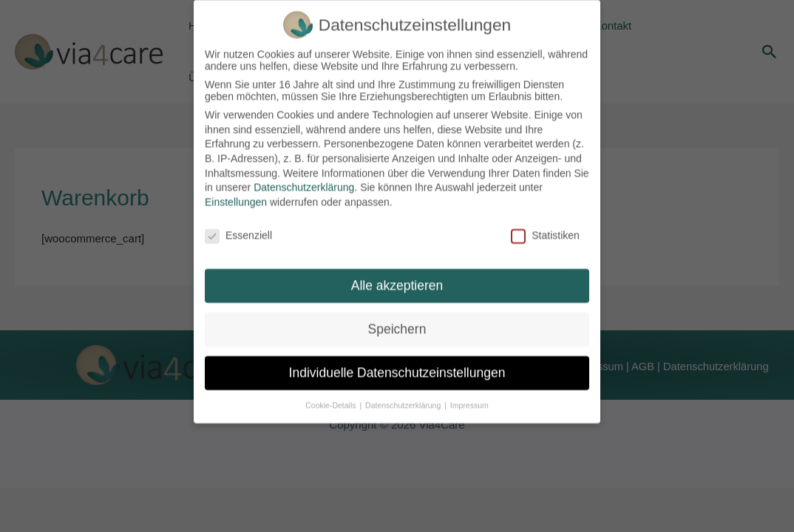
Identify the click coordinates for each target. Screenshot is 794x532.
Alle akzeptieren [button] (397, 277)
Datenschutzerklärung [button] (404, 396)
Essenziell (238, 226)
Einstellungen (236, 193)
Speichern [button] (397, 321)
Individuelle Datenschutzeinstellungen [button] (397, 364)
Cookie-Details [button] (332, 396)
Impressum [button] (469, 396)
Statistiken (545, 226)
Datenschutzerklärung (304, 179)
